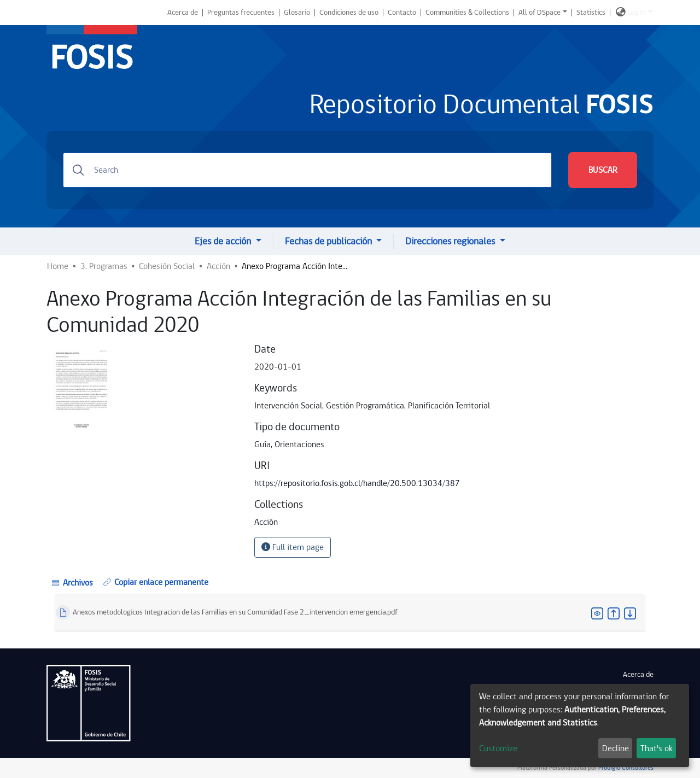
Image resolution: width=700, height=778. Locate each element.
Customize (498, 748)
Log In (637, 13)
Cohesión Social (167, 266)
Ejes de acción (224, 241)
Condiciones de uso (349, 13)
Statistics (591, 13)
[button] (621, 13)
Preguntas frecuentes (241, 13)
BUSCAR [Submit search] (603, 170)
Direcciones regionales (451, 241)
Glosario (297, 13)
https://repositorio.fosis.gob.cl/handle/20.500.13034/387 (357, 483)
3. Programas (104, 266)
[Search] (307, 170)
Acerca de (183, 13)
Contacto (402, 13)
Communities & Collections (467, 13)
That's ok (657, 748)
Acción (218, 266)
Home (58, 266)
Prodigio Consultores (625, 768)
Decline (616, 748)
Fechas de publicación (329, 241)
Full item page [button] (293, 547)
